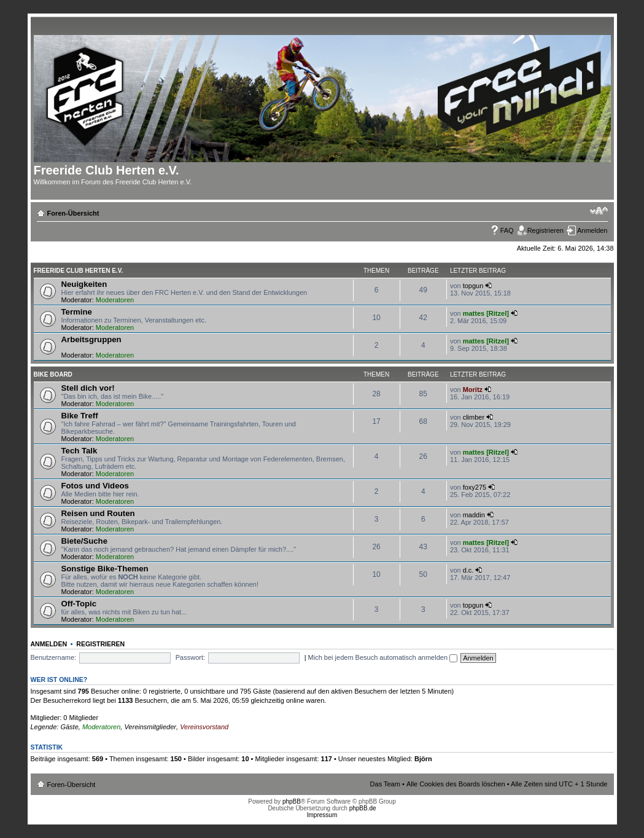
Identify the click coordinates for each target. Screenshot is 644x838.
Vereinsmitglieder (150, 727)
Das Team (385, 784)
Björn (423, 759)
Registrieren (545, 230)
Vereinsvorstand (204, 727)
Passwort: (190, 657)
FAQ (507, 230)
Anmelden (592, 230)
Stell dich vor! (88, 388)
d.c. (468, 570)
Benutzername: (54, 657)
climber (474, 417)
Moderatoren (115, 300)
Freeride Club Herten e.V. (79, 271)
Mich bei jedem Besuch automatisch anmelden (383, 657)
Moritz (473, 390)
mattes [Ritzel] (486, 313)
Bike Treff (80, 416)
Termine (77, 312)
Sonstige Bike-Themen (105, 569)
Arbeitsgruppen (91, 339)
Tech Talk (80, 451)
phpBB (292, 801)
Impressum (322, 815)
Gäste (69, 727)
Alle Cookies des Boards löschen (456, 784)
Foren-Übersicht (73, 213)
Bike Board (53, 374)
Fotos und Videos (95, 486)
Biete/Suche (85, 541)
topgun (473, 286)
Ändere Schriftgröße (599, 211)
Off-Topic (79, 604)
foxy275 (475, 487)
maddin (474, 515)
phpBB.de (363, 808)
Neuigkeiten (84, 284)
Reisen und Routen (98, 513)
